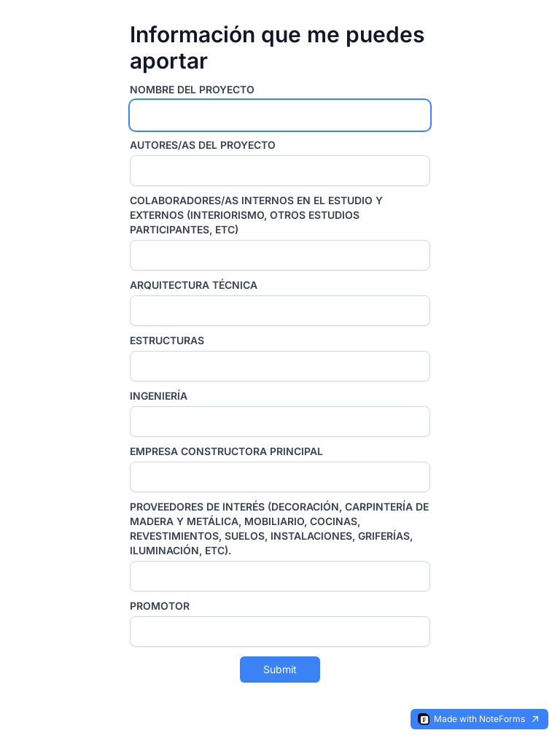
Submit (280, 669)
